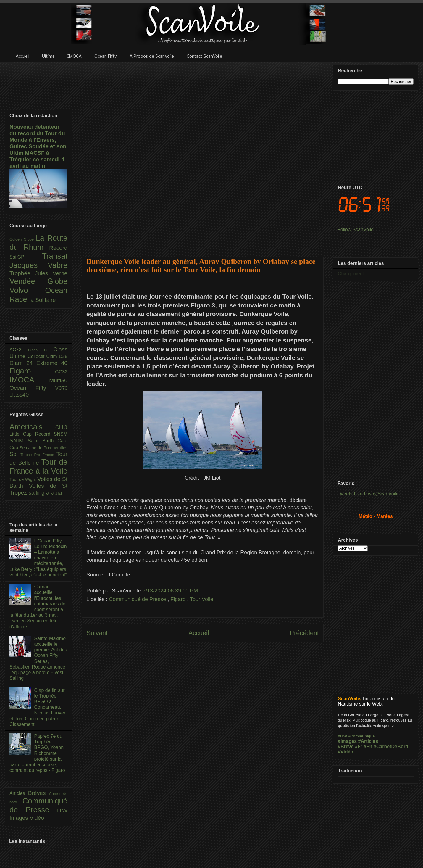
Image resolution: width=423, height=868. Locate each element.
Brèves (39, 793)
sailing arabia (45, 493)
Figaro (179, 599)
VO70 (61, 388)
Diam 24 (23, 363)
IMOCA (29, 380)
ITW (62, 810)
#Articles (368, 741)
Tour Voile (202, 599)
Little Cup (22, 434)
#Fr (359, 747)
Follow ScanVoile (356, 230)
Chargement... (353, 274)
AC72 (19, 350)
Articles (19, 793)
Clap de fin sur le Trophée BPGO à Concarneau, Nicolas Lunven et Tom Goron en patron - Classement (38, 707)
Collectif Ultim (43, 356)
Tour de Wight (23, 479)
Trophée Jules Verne (38, 273)
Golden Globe (23, 239)
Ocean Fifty (32, 388)
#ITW (342, 736)
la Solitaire (43, 300)
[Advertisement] (203, 156)
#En (368, 747)
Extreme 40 (52, 363)
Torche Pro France (38, 455)
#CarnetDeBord (391, 747)
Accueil (199, 633)
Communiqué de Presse (138, 599)
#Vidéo (345, 752)
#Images (347, 741)
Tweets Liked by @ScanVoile (368, 494)
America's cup (38, 427)
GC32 (61, 372)
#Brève (346, 747)
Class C (41, 350)
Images (20, 818)
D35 (63, 356)
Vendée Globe (38, 281)
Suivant (97, 633)
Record (58, 248)
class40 (19, 395)
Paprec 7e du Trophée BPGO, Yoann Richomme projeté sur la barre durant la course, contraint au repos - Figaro (37, 753)
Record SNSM (51, 434)
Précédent (304, 633)
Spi (15, 454)
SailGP (26, 257)
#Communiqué (361, 736)
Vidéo (37, 818)
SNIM (19, 441)
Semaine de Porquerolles (43, 448)
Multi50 (58, 380)
